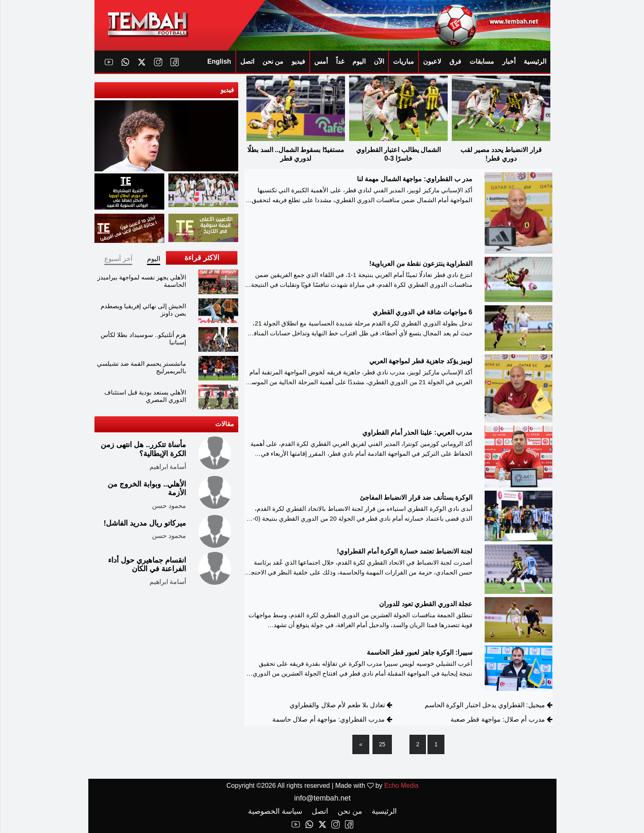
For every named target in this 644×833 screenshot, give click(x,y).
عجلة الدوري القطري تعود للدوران (425, 604)
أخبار (508, 61)
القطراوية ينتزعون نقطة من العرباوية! (420, 264)
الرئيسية (535, 61)
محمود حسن (169, 506)
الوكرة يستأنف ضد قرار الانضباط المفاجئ (416, 497)
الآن (378, 61)
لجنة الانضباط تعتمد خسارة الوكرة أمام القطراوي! (404, 552)
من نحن (273, 61)
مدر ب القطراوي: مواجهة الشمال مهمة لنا (414, 179)
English (219, 61)
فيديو (298, 61)
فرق (455, 61)
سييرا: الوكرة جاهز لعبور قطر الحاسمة (419, 652)
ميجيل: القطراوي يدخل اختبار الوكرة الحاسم (484, 705)
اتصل (247, 61)
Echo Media (401, 786)
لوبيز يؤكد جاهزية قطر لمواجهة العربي (420, 361)
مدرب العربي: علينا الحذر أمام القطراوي (417, 433)
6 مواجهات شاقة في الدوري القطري (422, 313)
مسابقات (481, 61)
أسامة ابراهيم (167, 466)
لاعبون (432, 61)
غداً (340, 61)
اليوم (359, 61)
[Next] (361, 745)
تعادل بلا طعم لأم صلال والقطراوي (337, 705)
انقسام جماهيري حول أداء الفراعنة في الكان (147, 565)
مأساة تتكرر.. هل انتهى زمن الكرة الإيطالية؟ (143, 449)
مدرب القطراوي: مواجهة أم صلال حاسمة (328, 720)
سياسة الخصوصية (275, 811)
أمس (321, 61)
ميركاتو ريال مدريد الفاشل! (144, 523)
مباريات (403, 61)
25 (382, 745)
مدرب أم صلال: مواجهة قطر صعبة (497, 720)
